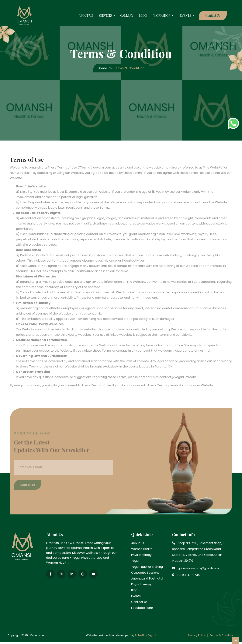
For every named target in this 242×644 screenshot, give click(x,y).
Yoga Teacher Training (148, 567)
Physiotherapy (142, 555)
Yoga (135, 561)
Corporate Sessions (146, 573)
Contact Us (210, 17)
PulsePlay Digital (145, 637)
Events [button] (183, 17)
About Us (83, 17)
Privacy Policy (197, 637)
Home (102, 68)
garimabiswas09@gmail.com (199, 568)
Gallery (124, 17)
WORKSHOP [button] (159, 17)
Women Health (142, 549)
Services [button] (103, 17)
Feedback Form (143, 609)
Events (136, 597)
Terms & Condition (222, 637)
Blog (140, 17)
